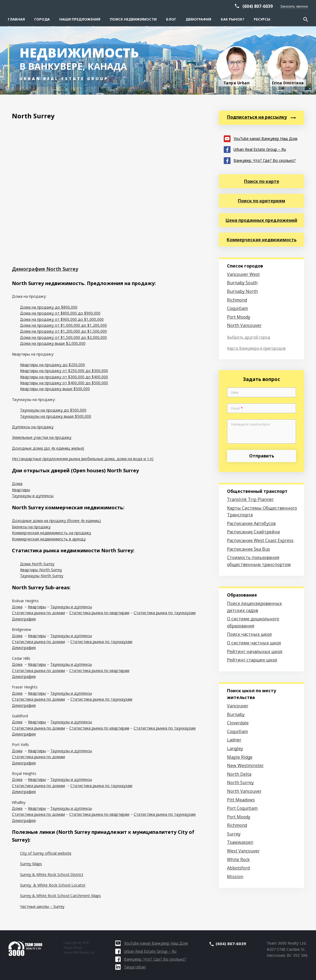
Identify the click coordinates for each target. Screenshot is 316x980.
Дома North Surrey (37, 564)
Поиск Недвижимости (133, 19)
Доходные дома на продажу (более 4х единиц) (56, 521)
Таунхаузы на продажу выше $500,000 (56, 416)
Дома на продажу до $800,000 (49, 307)
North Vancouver (244, 325)
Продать (153, 6)
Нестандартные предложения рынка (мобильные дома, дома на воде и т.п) (83, 459)
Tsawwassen (240, 842)
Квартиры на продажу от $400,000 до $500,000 (64, 383)
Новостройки (265, 6)
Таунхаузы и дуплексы (33, 496)
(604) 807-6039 (258, 14)
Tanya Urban (131, 967)
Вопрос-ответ (104, 6)
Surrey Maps (31, 864)
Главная (16, 19)
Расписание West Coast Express (260, 540)
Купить (131, 6)
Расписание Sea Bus (248, 549)
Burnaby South (242, 283)
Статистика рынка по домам (38, 613)
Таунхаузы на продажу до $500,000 (53, 410)
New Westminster (245, 765)
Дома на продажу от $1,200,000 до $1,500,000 (63, 331)
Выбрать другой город (249, 337)
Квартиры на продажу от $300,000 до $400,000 (64, 377)
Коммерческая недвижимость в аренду (49, 539)
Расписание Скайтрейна (253, 532)
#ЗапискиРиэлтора (67, 6)
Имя (235, 393)
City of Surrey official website (46, 853)
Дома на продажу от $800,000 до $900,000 (60, 313)
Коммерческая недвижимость (262, 240)
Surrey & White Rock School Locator (53, 885)
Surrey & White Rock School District (52, 874)
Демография (198, 19)
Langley (235, 748)
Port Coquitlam (242, 808)
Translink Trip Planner (250, 499)
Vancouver (238, 706)
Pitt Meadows (241, 800)
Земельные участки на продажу (42, 437)
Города (42, 19)
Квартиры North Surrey (41, 570)
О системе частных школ (254, 643)
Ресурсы (262, 19)
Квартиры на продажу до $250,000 (52, 365)
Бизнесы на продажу (31, 527)
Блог (171, 19)
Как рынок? (233, 19)
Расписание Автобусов (251, 523)
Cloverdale (238, 723)
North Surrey (240, 782)
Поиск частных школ (249, 634)
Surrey (234, 834)
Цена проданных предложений (261, 220)
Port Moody (239, 317)
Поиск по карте (262, 181)
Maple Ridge (240, 757)
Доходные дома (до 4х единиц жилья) (48, 448)
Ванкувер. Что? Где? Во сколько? (260, 160)
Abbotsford (238, 868)
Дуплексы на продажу (33, 427)
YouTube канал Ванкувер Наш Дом (261, 138)
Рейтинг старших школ (252, 660)
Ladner (234, 740)
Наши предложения (80, 19)
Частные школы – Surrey (42, 906)
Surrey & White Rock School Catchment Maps (60, 896)
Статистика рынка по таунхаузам (165, 613)
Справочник (234, 6)
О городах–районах (25, 6)
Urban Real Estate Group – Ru (255, 149)
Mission (235, 877)
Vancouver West (243, 274)
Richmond (237, 300)
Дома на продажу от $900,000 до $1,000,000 (62, 319)
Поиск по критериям (261, 201)
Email (237, 409)
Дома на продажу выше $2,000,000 (53, 343)
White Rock (238, 859)
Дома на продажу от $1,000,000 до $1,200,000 (63, 325)
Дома (17, 484)
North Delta (239, 774)
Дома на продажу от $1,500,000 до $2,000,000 (63, 337)
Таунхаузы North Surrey (42, 576)
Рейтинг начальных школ (255, 651)
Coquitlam (237, 308)
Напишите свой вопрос (251, 424)
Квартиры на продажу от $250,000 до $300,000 (64, 371)
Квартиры (21, 490)
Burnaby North (242, 291)
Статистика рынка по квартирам (99, 613)
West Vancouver (243, 851)
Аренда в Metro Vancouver (192, 6)
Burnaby (236, 714)
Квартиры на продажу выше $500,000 (55, 389)
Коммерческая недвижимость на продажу (52, 533)
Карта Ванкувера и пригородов (256, 348)
